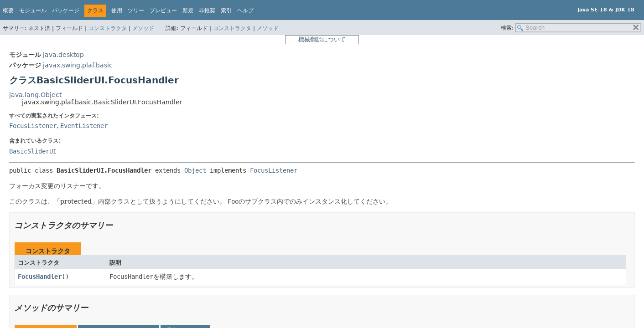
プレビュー (163, 10)
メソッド (143, 28)
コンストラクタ (108, 28)
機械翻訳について (322, 39)
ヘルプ (245, 10)
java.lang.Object (35, 95)
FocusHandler (40, 277)
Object (195, 170)
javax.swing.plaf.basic (78, 65)
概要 (8, 10)
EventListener (84, 126)
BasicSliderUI (33, 151)
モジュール (33, 10)
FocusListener (33, 126)
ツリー (136, 10)
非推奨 (207, 10)
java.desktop (63, 55)
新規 (188, 10)
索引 (226, 10)
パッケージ (66, 10)
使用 (117, 10)
